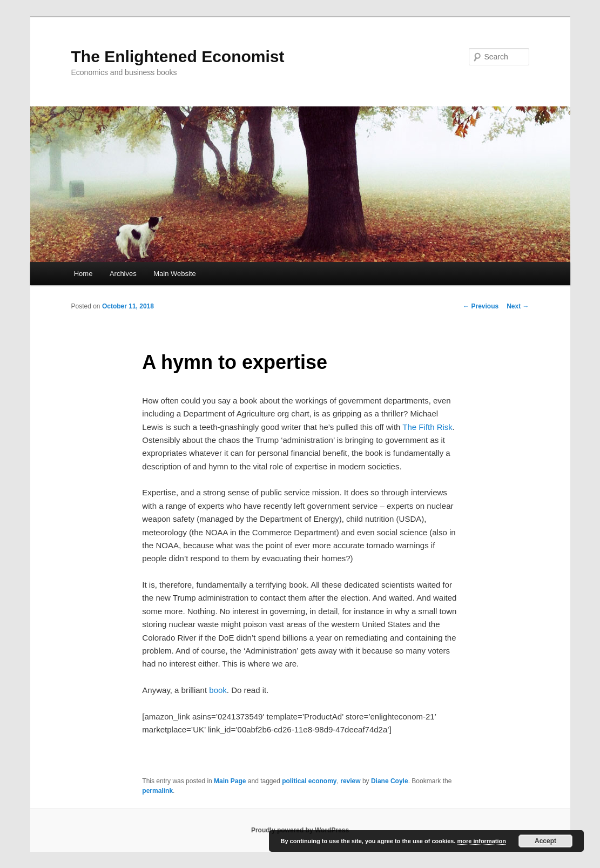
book (218, 690)
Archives (123, 274)
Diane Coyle (390, 781)
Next (518, 306)
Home (83, 274)
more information (481, 841)
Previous (481, 306)
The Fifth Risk (427, 427)
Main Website (175, 274)
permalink (157, 791)
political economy (309, 781)
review (350, 781)
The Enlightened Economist (178, 56)
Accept (545, 841)
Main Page (230, 781)
